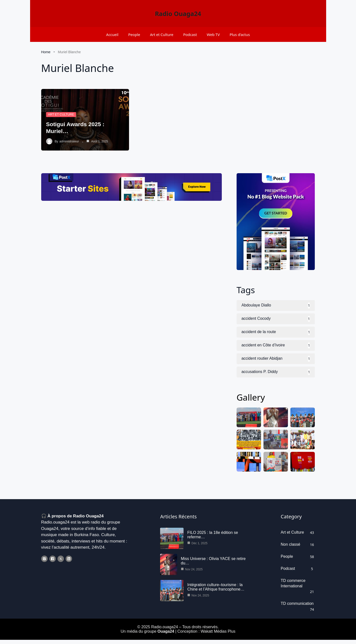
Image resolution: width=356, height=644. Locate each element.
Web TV (213, 34)
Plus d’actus (240, 34)
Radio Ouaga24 (178, 14)
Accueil (112, 34)
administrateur (69, 141)
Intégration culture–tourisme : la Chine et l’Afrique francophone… (216, 591)
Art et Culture (162, 34)
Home (46, 52)
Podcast (190, 34)
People (134, 34)
